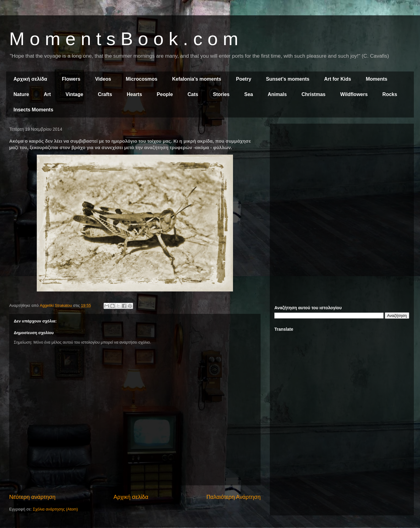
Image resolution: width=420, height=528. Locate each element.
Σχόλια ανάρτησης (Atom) (55, 509)
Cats (193, 94)
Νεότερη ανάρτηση (32, 497)
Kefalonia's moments (197, 79)
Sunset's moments (288, 79)
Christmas (313, 94)
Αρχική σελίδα (30, 79)
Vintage (74, 94)
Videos (103, 79)
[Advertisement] (342, 171)
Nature (21, 94)
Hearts (135, 94)
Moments (376, 79)
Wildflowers (354, 94)
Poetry (244, 79)
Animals (277, 94)
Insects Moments (33, 110)
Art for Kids (338, 79)
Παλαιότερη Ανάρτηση (233, 497)
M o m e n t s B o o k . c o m (124, 39)
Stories (221, 94)
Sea (249, 94)
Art (47, 94)
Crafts (105, 94)
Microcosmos (141, 79)
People (165, 94)
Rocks (390, 94)
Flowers (71, 79)
